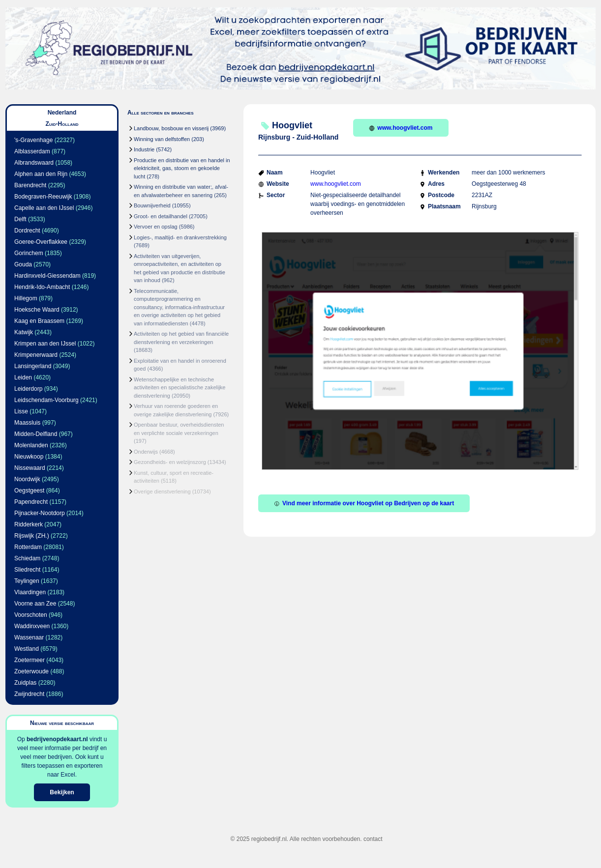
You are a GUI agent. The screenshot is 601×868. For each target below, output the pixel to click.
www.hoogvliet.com (401, 128)
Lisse (21, 411)
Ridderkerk (29, 524)
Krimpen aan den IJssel (45, 344)
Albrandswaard (34, 163)
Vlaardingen (30, 592)
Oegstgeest (29, 491)
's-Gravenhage (33, 140)
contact (373, 839)
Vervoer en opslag (156, 227)
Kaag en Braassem (39, 321)
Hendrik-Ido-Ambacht (42, 287)
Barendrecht (30, 185)
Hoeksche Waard (37, 310)
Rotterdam (28, 547)
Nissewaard (30, 468)
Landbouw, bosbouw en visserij (171, 128)
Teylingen (27, 581)
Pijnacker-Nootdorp (40, 513)
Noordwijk (27, 479)
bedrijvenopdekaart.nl (57, 739)
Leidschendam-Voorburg (46, 400)
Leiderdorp (28, 389)
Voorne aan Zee (35, 604)
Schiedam (27, 558)
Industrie (144, 149)
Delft (20, 219)
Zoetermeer (30, 660)
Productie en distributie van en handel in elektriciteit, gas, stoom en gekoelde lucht (182, 168)
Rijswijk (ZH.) (32, 536)
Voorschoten (31, 615)
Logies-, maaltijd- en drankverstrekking (180, 237)
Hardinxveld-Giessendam (47, 276)
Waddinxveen (32, 626)
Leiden (23, 377)
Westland (27, 649)
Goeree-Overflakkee (41, 242)
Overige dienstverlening (162, 492)
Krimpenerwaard (36, 355)
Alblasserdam (32, 151)
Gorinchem (29, 253)
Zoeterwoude (31, 671)
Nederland (62, 113)
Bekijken (62, 792)
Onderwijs (146, 452)
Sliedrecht (27, 570)
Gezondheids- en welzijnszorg (170, 462)
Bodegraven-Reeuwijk (43, 197)
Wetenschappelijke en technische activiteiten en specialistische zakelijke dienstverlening (180, 388)
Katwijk (24, 332)
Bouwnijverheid (152, 205)
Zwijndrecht (29, 694)
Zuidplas (25, 683)
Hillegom (26, 298)
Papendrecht (31, 502)
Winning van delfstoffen (162, 139)
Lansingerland (33, 366)
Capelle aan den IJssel (44, 208)
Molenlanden (31, 445)
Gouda (23, 264)
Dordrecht (27, 231)
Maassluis (27, 423)
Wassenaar (29, 637)
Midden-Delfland (36, 434)
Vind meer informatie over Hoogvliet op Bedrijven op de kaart (364, 503)
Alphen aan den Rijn (41, 174)
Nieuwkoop (29, 457)
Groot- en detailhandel (161, 216)
